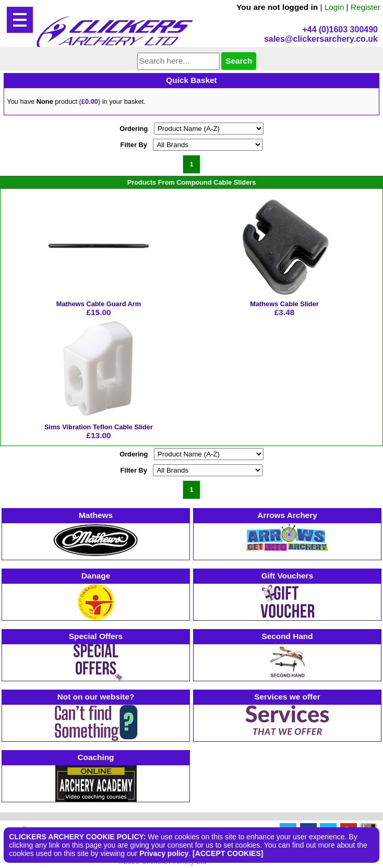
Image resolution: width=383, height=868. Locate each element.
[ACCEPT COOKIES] (228, 853)
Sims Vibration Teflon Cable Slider (99, 427)
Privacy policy (164, 853)
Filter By (134, 145)
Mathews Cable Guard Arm (99, 304)
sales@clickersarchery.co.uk (321, 39)
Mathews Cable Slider (284, 304)
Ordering (134, 129)
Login (334, 7)
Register (366, 7)
